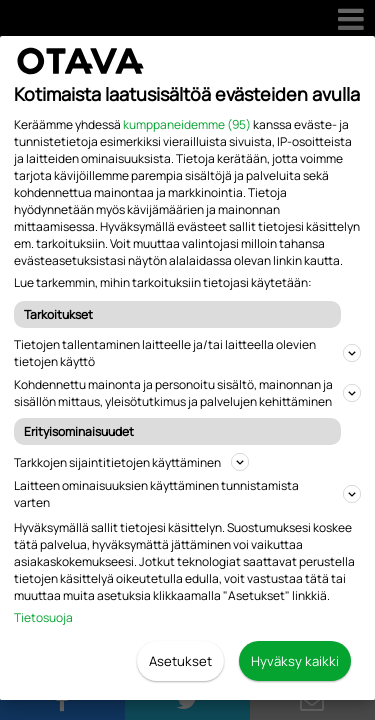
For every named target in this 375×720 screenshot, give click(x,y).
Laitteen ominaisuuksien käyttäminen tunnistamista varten (187, 494)
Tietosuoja (43, 617)
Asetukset (180, 661)
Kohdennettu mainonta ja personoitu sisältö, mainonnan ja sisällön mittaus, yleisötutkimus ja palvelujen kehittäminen (187, 393)
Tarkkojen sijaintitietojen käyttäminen (131, 462)
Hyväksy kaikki (295, 661)
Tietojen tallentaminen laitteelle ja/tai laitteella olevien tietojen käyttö (187, 353)
